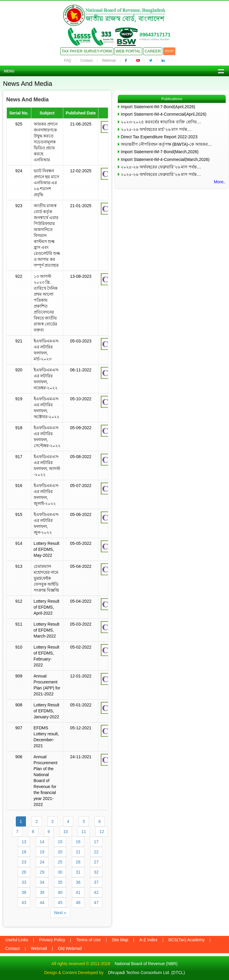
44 (42, 903)
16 (78, 842)
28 (24, 872)
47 (96, 903)
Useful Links (17, 940)
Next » (60, 913)
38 (24, 892)
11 (84, 832)
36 (78, 882)
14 (42, 842)
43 (24, 903)
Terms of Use (88, 940)
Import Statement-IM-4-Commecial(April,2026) (164, 114)
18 (24, 852)
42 (96, 892)
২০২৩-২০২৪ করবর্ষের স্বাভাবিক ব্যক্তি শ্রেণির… (161, 122)
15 (60, 842)
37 (96, 882)
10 (66, 832)
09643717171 (155, 35)
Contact (87, 61)
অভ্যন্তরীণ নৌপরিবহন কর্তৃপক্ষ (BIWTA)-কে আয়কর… (166, 144)
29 (42, 872)
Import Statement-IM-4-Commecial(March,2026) (165, 159)
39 (42, 892)
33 (24, 882)
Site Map (120, 940)
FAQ (68, 61)
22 (96, 852)
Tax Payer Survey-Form (87, 51)
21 (78, 852)
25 (60, 862)
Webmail (109, 61)
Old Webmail (70, 948)
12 (102, 832)
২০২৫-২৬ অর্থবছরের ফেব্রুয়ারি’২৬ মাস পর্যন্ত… (161, 167)
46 (78, 903)
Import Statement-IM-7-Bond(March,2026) (160, 152)
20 (60, 852)
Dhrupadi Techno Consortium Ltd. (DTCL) (146, 973)
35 (60, 882)
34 (42, 882)
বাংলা (169, 51)
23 (24, 862)
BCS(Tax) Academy (187, 940)
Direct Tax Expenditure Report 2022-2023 (159, 137)
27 (96, 862)
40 (60, 892)
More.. (220, 182)
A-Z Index (148, 940)
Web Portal (128, 51)
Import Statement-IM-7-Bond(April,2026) (158, 107)
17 (96, 842)
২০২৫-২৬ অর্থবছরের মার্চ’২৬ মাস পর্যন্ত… (156, 129)
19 (42, 852)
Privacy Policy (52, 940)
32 (96, 872)
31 (78, 872)
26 (78, 862)
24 (42, 862)
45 (60, 903)
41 (78, 892)
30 (60, 872)
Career (153, 51)
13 (24, 842)
